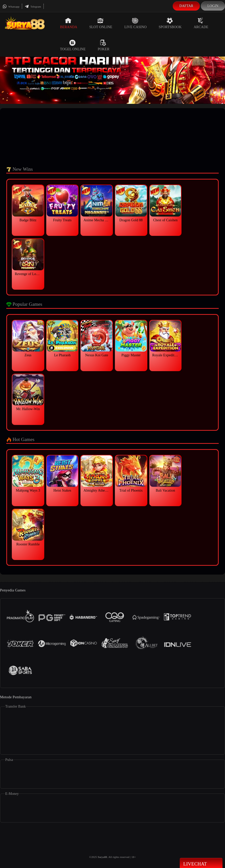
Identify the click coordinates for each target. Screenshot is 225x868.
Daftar (186, 6)
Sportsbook (170, 23)
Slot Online (101, 23)
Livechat (201, 863)
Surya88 (102, 857)
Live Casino (136, 23)
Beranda (69, 23)
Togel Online (73, 45)
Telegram (33, 7)
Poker (104, 45)
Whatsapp (11, 7)
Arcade (201, 23)
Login (213, 6)
